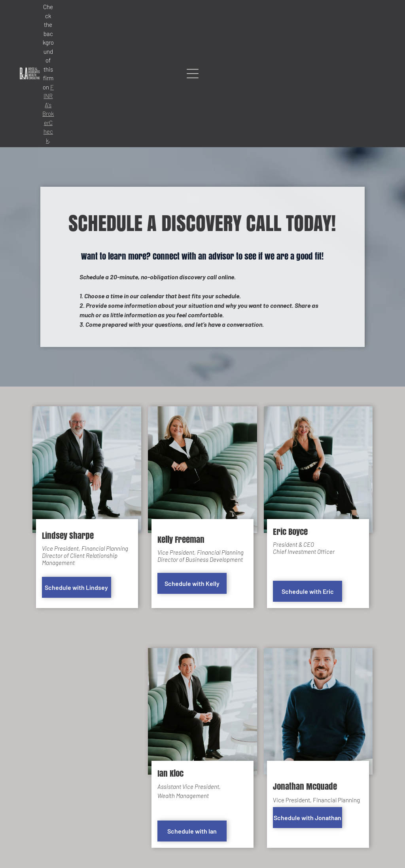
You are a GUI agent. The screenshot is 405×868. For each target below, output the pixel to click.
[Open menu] (193, 74)
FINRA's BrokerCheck (48, 114)
